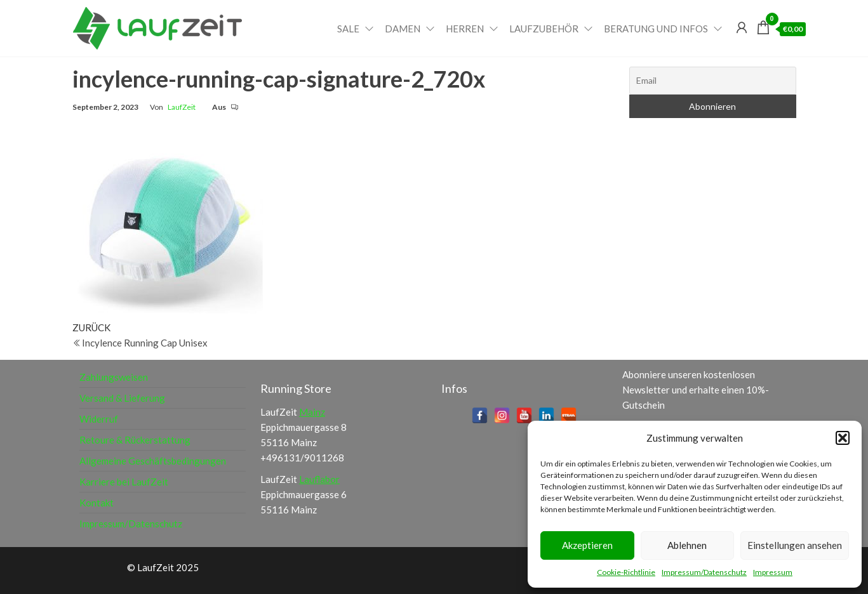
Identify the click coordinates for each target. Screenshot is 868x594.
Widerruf (99, 419)
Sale (348, 29)
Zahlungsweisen (114, 377)
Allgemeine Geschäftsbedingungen (153, 461)
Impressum (773, 572)
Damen (403, 29)
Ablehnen (687, 545)
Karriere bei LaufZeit (124, 482)
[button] (843, 438)
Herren (465, 29)
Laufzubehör (544, 29)
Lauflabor (319, 479)
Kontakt (97, 503)
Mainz (312, 412)
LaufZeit (182, 107)
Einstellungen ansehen (795, 545)
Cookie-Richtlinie (626, 572)
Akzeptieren (587, 545)
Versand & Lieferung (122, 398)
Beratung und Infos (656, 29)
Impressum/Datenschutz (704, 572)
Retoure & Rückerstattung (135, 440)
